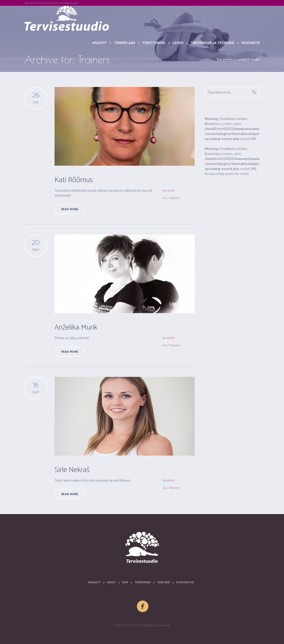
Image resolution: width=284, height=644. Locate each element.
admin (170, 190)
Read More (70, 209)
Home (241, 59)
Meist (112, 583)
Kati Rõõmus (74, 180)
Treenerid (143, 583)
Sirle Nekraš (72, 470)
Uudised (164, 583)
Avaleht (94, 583)
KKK (125, 583)
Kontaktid (185, 583)
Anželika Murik (76, 327)
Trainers (174, 198)
